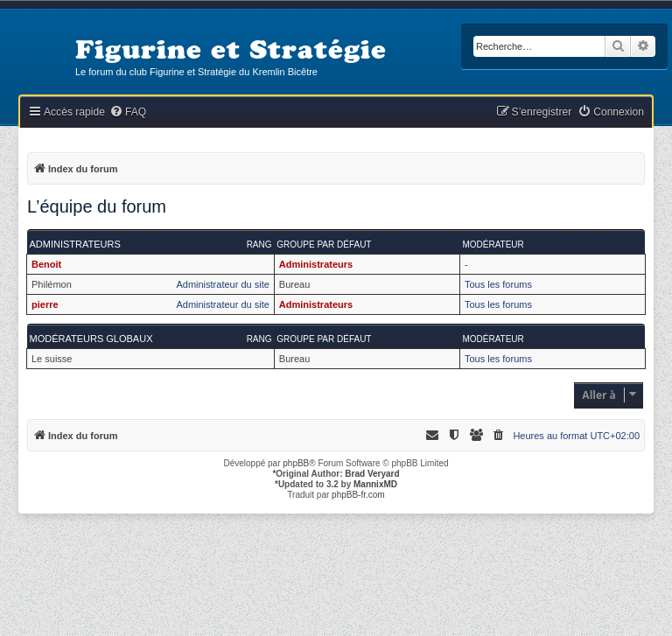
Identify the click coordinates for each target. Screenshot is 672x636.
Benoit (46, 264)
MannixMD (375, 484)
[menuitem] (128, 112)
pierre (45, 304)
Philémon (52, 284)
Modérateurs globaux (91, 339)
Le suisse (52, 359)
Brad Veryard (372, 474)
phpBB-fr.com (358, 495)
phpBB (296, 463)
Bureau (294, 284)
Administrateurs (75, 244)
